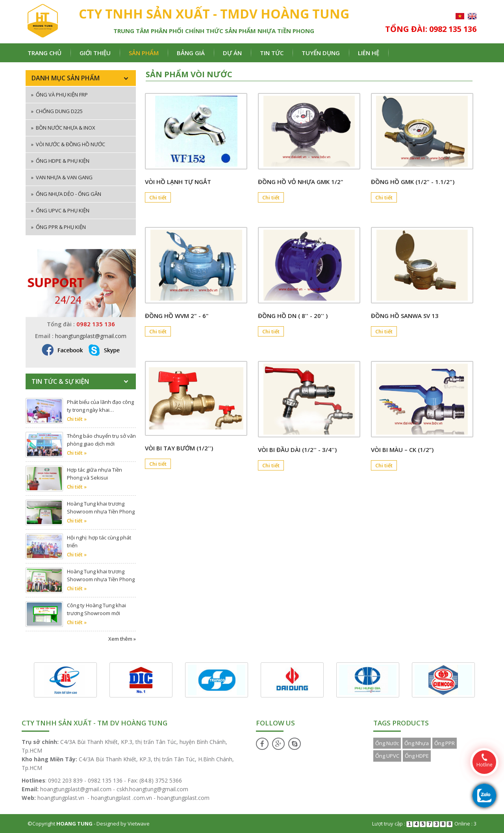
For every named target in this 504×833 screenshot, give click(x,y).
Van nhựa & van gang (62, 177)
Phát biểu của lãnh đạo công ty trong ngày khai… (100, 406)
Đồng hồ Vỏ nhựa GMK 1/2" (301, 182)
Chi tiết (158, 197)
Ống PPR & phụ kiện (58, 227)
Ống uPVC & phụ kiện (60, 210)
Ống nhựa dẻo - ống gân (66, 194)
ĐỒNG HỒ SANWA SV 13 (405, 316)
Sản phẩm (144, 53)
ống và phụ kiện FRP (59, 95)
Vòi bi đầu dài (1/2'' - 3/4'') (297, 450)
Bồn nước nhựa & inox (63, 128)
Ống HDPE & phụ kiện (60, 161)
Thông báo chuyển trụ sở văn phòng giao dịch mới (101, 440)
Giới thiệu (95, 53)
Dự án (232, 53)
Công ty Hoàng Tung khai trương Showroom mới (96, 609)
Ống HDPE (417, 756)
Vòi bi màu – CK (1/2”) (402, 450)
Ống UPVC (387, 756)
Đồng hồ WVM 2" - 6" (177, 316)
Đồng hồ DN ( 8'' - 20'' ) (293, 316)
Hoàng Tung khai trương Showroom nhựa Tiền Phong (101, 508)
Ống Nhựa (417, 743)
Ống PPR (445, 743)
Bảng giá (191, 53)
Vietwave (139, 824)
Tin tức (272, 53)
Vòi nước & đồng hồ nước (68, 144)
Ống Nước (387, 743)
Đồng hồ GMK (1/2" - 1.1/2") (413, 182)
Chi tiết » (77, 419)
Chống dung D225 (57, 111)
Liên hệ (369, 53)
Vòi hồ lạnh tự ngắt (178, 182)
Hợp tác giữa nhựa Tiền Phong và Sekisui (94, 474)
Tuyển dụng (321, 53)
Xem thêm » (122, 639)
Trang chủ (44, 53)
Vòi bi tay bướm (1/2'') (179, 448)
